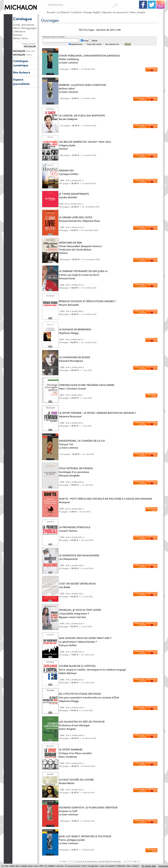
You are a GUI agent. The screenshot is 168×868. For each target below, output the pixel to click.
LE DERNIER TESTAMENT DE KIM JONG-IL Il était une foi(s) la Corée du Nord (83, 273)
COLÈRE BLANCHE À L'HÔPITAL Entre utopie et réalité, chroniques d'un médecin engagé (92, 668)
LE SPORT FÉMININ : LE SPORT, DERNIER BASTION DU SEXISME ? (97, 413)
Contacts (76, 12)
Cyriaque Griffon (69, 174)
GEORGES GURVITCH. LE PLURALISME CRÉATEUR (88, 807)
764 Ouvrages (87, 30)
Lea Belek (65, 587)
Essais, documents (24, 25)
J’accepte (163, 866)
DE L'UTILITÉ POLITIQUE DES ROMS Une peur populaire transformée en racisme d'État (89, 695)
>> (135, 861)
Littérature (19, 31)
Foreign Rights (92, 12)
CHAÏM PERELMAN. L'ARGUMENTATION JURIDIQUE (89, 55)
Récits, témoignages (25, 28)
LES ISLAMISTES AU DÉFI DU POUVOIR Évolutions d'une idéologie (82, 723)
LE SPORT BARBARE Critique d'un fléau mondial (75, 751)
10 (93, 861)
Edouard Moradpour (71, 361)
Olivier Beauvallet (69, 246)
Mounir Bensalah (69, 305)
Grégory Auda (67, 145)
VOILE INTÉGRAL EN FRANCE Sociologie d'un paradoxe (76, 470)
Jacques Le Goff (68, 811)
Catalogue (22, 19)
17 (111, 861)
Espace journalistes (21, 82)
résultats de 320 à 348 (108, 30)
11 (96, 861)
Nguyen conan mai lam (72, 617)
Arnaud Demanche (70, 221)
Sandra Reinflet (68, 197)
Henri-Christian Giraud (72, 388)
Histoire (63, 149)
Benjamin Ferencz (91, 246)
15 (106, 861)
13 (100, 861)
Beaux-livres (20, 38)
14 (103, 861)
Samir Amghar (67, 729)
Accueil (51, 12)
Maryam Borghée (69, 475)
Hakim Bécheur (68, 673)
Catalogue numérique (21, 63)
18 (114, 861)
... (122, 861)
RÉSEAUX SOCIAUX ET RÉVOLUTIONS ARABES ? (87, 301)
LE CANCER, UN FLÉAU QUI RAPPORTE (82, 115)
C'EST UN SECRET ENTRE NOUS (77, 583)
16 (108, 861)
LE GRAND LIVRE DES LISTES (75, 217)
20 (119, 861)
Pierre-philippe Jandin (72, 840)
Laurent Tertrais (68, 531)
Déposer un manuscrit (115, 12)
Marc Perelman (68, 757)
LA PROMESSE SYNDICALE (74, 527)
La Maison (63, 12)
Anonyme (64, 502)
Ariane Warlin (67, 783)
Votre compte (137, 12)
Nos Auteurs (22, 72)
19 (116, 861)
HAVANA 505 (66, 170)
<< (64, 861)
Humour (18, 35)
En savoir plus (149, 866)
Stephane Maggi (69, 333)
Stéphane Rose (91, 221)
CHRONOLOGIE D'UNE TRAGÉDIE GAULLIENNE (87, 385)
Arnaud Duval (67, 278)
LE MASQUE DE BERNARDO (75, 329)
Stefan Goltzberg (69, 59)
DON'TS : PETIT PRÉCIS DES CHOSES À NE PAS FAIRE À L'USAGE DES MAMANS (105, 499)
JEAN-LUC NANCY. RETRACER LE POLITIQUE (85, 836)
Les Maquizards (68, 559)
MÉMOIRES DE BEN (70, 242)
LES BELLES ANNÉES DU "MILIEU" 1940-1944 (85, 142)
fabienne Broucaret (70, 416)
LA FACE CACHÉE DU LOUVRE (76, 779)
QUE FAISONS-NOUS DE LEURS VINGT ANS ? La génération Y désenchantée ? (85, 640)
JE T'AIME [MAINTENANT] (74, 194)
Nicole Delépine (68, 119)
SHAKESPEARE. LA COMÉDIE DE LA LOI (82, 441)
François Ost (66, 444)
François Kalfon (68, 645)
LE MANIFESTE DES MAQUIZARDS (79, 555)
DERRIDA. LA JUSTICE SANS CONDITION (82, 85)
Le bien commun (68, 62)
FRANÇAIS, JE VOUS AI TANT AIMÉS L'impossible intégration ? (80, 612)
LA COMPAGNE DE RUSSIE (74, 357)
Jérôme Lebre (67, 88)
